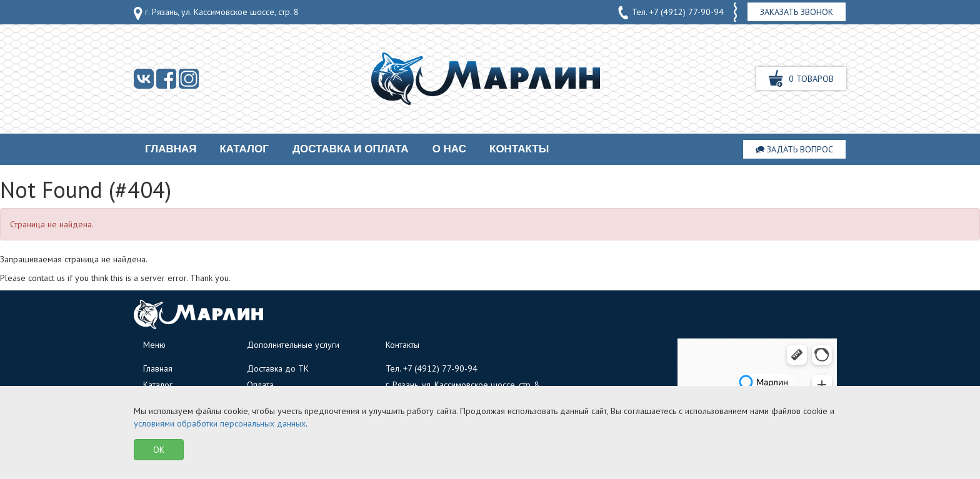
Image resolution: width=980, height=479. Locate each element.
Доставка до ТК (278, 368)
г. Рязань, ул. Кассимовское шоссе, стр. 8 (216, 13)
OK (159, 450)
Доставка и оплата (351, 149)
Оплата (260, 385)
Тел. (671, 12)
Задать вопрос (794, 149)
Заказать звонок (797, 12)
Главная (171, 149)
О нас (449, 149)
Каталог (244, 149)
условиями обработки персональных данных (220, 423)
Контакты (519, 149)
